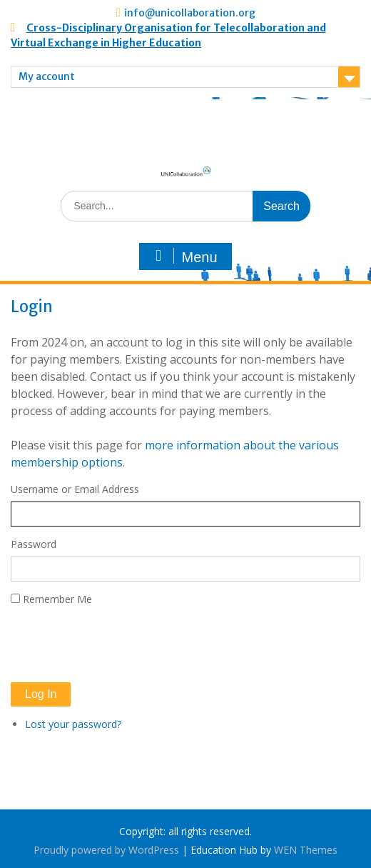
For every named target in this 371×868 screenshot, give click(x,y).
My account (47, 76)
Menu (183, 256)
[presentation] (119, 644)
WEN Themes (306, 850)
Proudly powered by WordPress (106, 850)
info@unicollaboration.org (190, 13)
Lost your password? (73, 724)
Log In (41, 694)
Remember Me (57, 599)
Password (34, 544)
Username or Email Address (75, 489)
